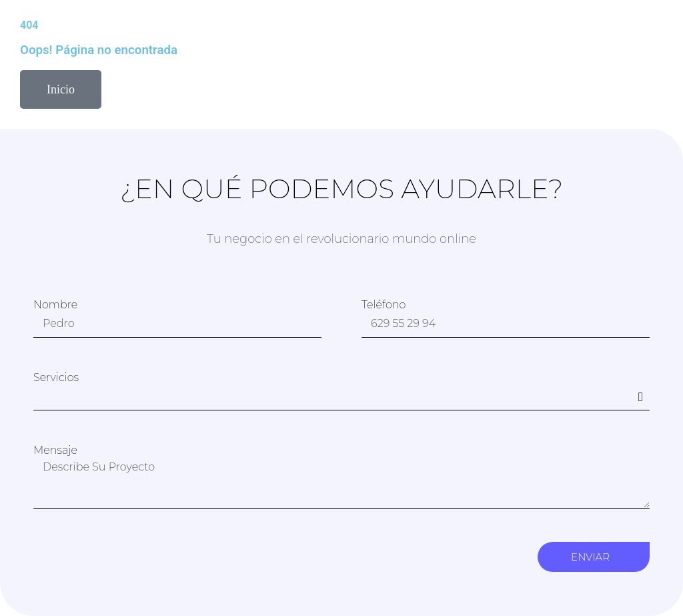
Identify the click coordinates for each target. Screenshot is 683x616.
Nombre (55, 305)
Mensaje (55, 450)
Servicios (56, 377)
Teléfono (384, 305)
